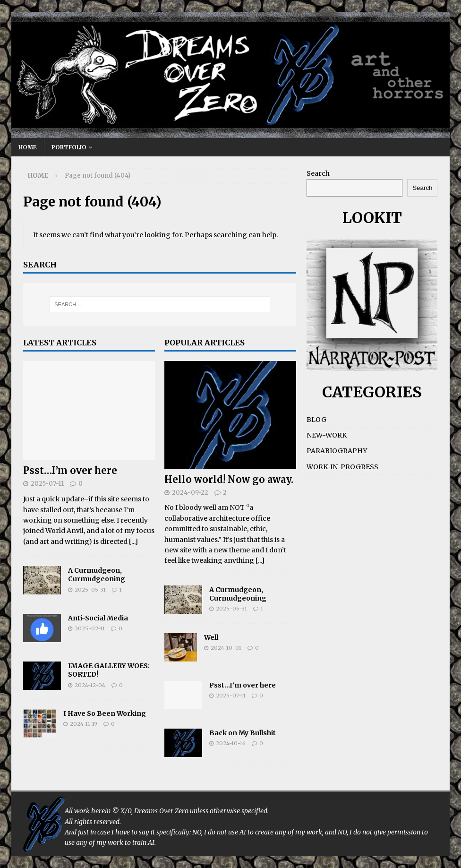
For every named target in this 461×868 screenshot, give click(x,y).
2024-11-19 (84, 724)
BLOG (316, 420)
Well (211, 637)
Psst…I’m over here (70, 470)
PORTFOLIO (69, 147)
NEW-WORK (327, 435)
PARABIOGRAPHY (337, 451)
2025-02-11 (90, 628)
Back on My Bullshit (243, 733)
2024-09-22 (190, 493)
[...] (133, 541)
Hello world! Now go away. (229, 479)
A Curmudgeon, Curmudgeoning (97, 575)
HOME (28, 147)
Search (318, 173)
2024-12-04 (90, 685)
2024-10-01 (226, 648)
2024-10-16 (231, 743)
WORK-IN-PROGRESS (342, 467)
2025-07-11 (47, 484)
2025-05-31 (90, 590)
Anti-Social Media (98, 618)
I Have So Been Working (105, 713)
